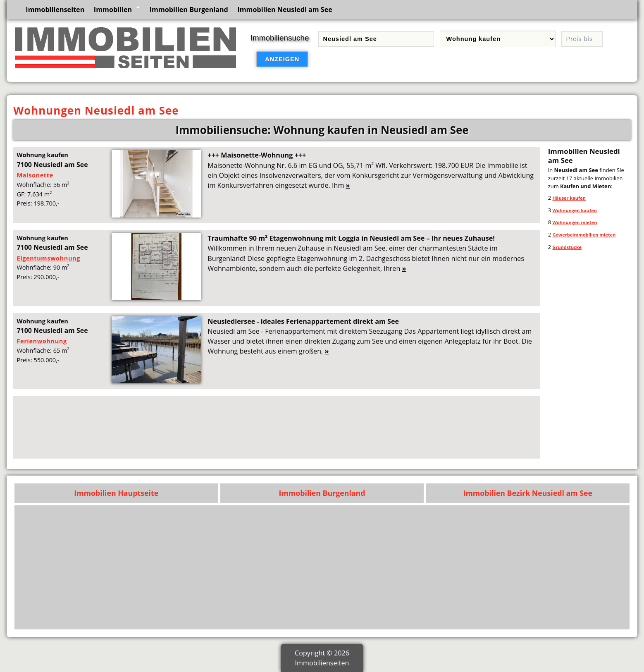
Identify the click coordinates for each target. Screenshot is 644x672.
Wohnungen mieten (575, 222)
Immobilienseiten (55, 10)
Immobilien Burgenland (189, 10)
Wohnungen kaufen (575, 210)
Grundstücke (567, 247)
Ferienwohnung (42, 341)
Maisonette (35, 175)
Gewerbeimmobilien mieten (584, 235)
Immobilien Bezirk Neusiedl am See (528, 493)
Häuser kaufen (569, 198)
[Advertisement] (265, 427)
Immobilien (113, 10)
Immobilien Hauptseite (116, 493)
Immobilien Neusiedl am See (285, 10)
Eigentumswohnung (48, 258)
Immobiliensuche (280, 38)
